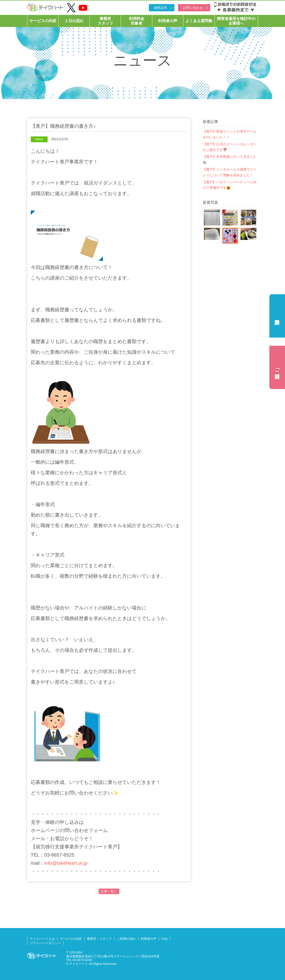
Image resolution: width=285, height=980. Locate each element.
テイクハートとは (42, 939)
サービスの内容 (43, 21)
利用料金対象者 (137, 21)
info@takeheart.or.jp (66, 863)
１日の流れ (74, 21)
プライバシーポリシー (45, 943)
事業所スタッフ (105, 21)
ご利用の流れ (126, 939)
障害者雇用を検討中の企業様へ (236, 21)
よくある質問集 (199, 21)
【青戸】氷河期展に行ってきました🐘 (230, 160)
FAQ (165, 939)
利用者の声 (168, 21)
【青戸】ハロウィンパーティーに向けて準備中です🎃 (230, 185)
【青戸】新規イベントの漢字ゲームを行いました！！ (230, 134)
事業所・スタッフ (99, 939)
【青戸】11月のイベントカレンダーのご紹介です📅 (230, 147)
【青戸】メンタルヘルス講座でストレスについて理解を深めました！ (230, 172)
